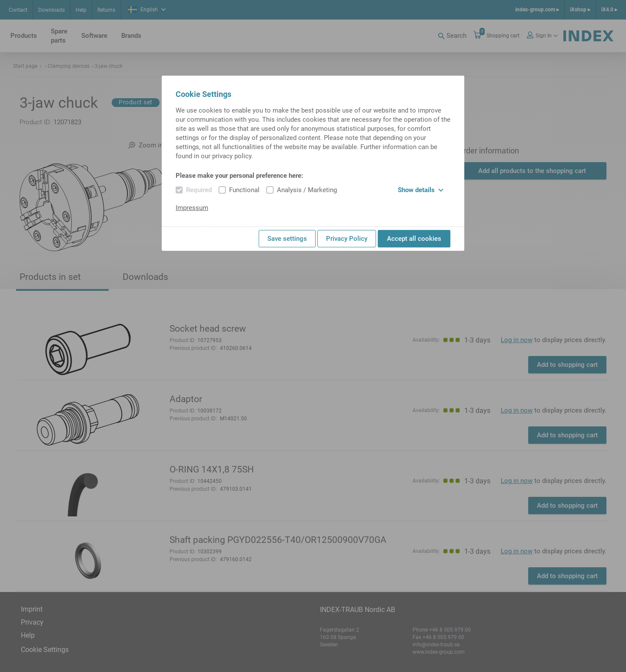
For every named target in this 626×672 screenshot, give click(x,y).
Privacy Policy (347, 239)
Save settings (287, 239)
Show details (421, 190)
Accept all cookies (414, 239)
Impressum (192, 208)
